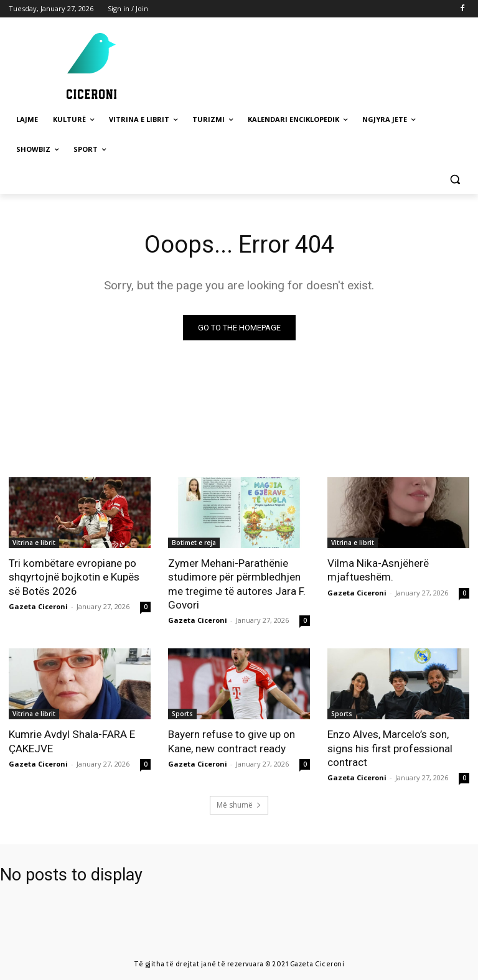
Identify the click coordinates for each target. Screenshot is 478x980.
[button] (455, 180)
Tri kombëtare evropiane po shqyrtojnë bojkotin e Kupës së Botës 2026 (74, 577)
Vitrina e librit (34, 543)
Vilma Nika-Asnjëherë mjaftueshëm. (377, 570)
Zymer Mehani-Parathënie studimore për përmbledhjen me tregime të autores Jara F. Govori (237, 584)
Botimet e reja (194, 543)
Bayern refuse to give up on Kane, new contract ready (232, 741)
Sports (182, 714)
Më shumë (239, 804)
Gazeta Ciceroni (38, 606)
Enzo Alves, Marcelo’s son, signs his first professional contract (390, 748)
